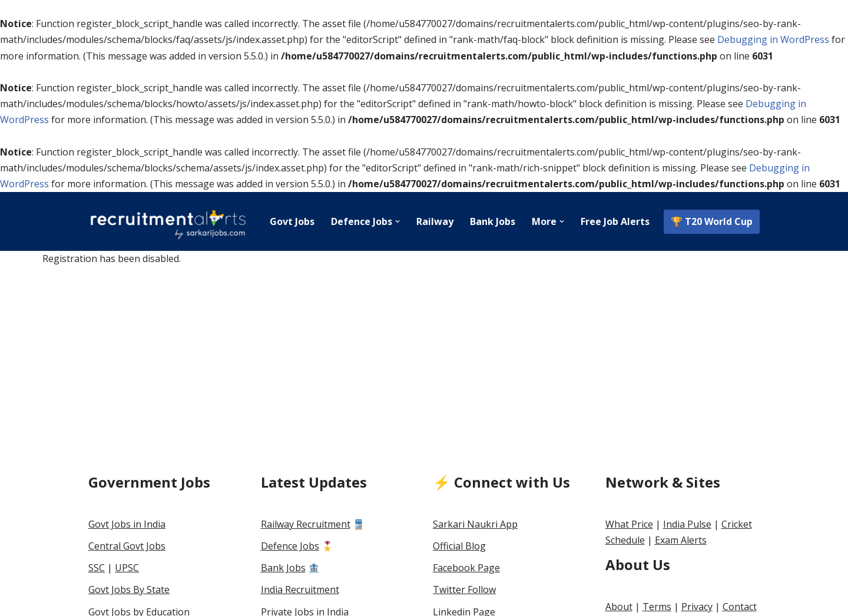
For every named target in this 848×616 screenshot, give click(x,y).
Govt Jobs (292, 221)
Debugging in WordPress (773, 39)
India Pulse (687, 524)
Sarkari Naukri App (475, 524)
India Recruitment (300, 589)
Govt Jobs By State (129, 589)
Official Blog (459, 546)
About (619, 607)
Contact (740, 607)
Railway (435, 221)
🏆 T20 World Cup (712, 221)
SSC (97, 568)
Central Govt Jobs (127, 546)
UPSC (127, 568)
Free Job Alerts (615, 221)
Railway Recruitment (306, 524)
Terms (657, 607)
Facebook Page (466, 568)
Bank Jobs (493, 221)
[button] (397, 221)
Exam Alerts (681, 540)
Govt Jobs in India (127, 524)
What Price (629, 524)
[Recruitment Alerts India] (168, 221)
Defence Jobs (290, 546)
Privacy (697, 607)
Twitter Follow (464, 589)
